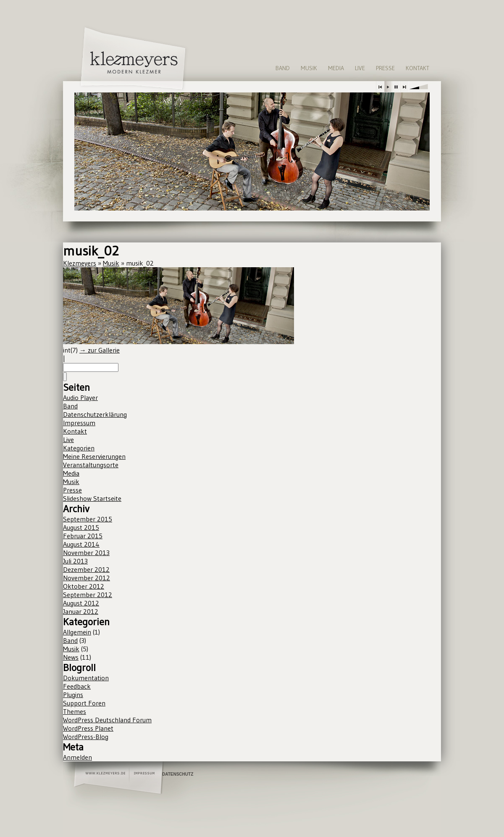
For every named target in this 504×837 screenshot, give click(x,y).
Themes (75, 711)
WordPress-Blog (86, 737)
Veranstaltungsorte (91, 465)
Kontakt (417, 68)
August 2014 (81, 544)
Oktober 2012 (84, 586)
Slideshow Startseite (92, 498)
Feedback (77, 686)
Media (336, 68)
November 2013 (86, 553)
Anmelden (77, 757)
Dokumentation (86, 678)
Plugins (73, 695)
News (71, 657)
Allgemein (77, 632)
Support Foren (84, 703)
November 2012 (87, 578)
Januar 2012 (81, 611)
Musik (309, 68)
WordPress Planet (88, 728)
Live (360, 68)
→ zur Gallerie (100, 350)
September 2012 (88, 595)
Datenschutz (178, 774)
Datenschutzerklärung (95, 414)
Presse (385, 68)
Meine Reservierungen (94, 456)
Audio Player (80, 397)
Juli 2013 (75, 561)
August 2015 (81, 527)
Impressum (79, 423)
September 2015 (88, 519)
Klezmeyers (80, 263)
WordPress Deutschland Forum (107, 720)
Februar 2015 (83, 536)
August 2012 (81, 603)
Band (283, 68)
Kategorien (79, 448)
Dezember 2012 (86, 569)
